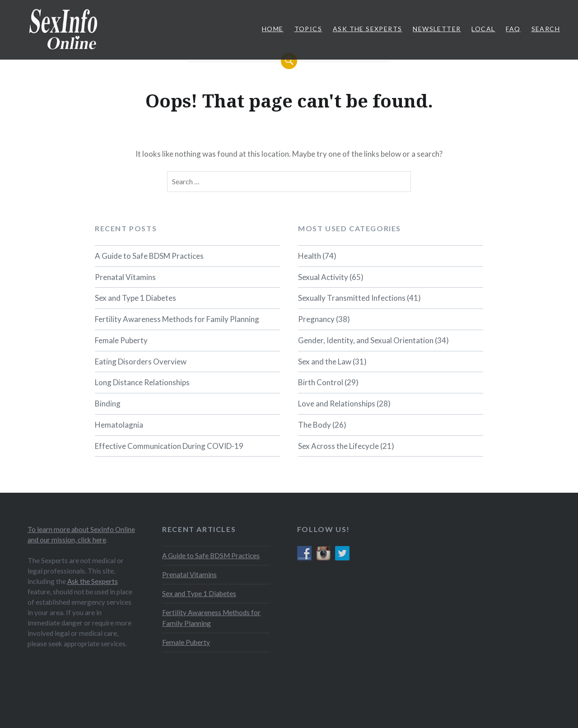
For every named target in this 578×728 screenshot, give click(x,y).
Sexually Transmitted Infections (352, 298)
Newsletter (437, 29)
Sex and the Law (325, 362)
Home (273, 29)
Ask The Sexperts (367, 29)
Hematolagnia (119, 425)
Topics (308, 29)
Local (483, 29)
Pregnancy (316, 319)
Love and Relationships (337, 404)
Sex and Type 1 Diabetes (135, 298)
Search (546, 29)
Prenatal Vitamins (125, 277)
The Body (315, 425)
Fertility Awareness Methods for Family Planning (177, 319)
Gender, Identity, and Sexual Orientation (366, 340)
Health (310, 256)
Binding (108, 404)
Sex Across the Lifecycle (338, 446)
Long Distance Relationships (142, 382)
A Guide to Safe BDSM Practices (149, 256)
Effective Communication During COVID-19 (169, 446)
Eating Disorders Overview (141, 362)
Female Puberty (121, 340)
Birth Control (321, 382)
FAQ (513, 29)
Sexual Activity (323, 277)
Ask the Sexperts (93, 581)
